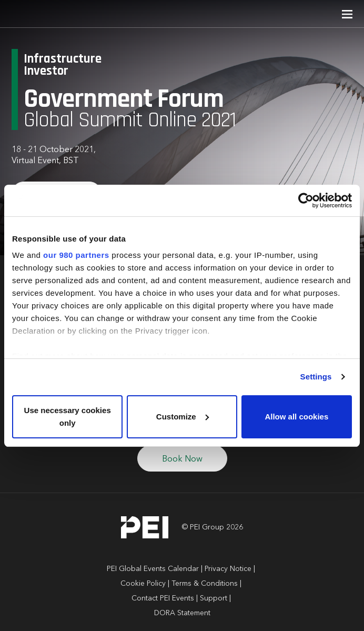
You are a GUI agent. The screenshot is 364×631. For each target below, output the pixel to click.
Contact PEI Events (163, 598)
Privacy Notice (228, 569)
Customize (183, 417)
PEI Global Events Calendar (153, 569)
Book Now (182, 459)
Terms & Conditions (205, 584)
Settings (316, 377)
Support (214, 598)
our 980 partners (76, 255)
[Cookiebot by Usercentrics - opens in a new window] (306, 201)
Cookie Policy (143, 584)
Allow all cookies (296, 417)
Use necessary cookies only (68, 417)
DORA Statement (182, 613)
